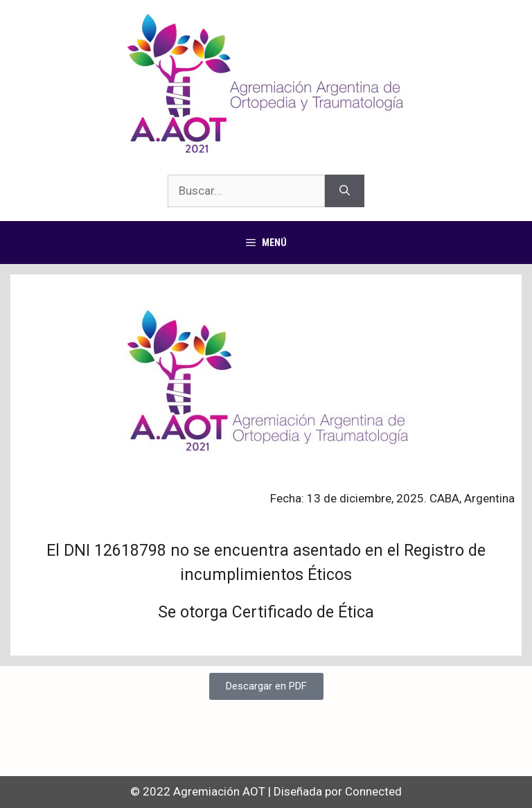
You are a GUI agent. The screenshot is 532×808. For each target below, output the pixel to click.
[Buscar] (345, 191)
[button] (266, 686)
